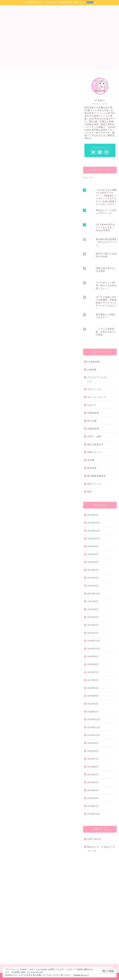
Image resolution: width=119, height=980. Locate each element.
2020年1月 (93, 712)
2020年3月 (93, 696)
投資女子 (20, 583)
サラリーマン (12, 579)
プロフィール (94, 389)
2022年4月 (93, 578)
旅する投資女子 (95, 445)
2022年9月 (93, 546)
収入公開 (92, 421)
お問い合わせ (94, 839)
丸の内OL (26, 579)
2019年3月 (93, 790)
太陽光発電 (93, 429)
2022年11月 (94, 531)
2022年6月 (93, 562)
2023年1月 (93, 515)
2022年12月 (94, 523)
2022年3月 (93, 586)
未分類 (91, 460)
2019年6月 (93, 767)
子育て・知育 (94, 437)
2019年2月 (93, 798)
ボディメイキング (97, 397)
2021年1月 (93, 633)
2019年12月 (94, 719)
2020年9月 (93, 656)
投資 (9, 583)
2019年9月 (93, 743)
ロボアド (92, 405)
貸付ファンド (94, 484)
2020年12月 (94, 641)
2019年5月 (93, 774)
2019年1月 (93, 806)
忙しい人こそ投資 (66, 579)
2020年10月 (94, 649)
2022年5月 (93, 570)
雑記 (90, 492)
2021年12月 (94, 594)
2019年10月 (94, 735)
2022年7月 (93, 554)
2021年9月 (93, 601)
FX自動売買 (93, 362)
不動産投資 (93, 413)
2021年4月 (93, 617)
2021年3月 (93, 625)
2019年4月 (93, 782)
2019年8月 (93, 751)
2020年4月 (93, 688)
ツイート (88, 178)
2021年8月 (93, 609)
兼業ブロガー (40, 579)
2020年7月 (93, 672)
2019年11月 (94, 727)
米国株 (31, 583)
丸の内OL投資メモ (59, 15)
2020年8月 (93, 664)
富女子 (52, 579)
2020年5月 (93, 680)
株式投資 (10, 79)
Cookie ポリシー (81, 975)
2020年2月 (93, 704)
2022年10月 (94, 539)
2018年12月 (94, 814)
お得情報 (92, 370)
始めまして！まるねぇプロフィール (101, 849)
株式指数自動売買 (97, 476)
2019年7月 (93, 759)
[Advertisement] (59, 48)
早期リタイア (94, 452)
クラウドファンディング (98, 380)
